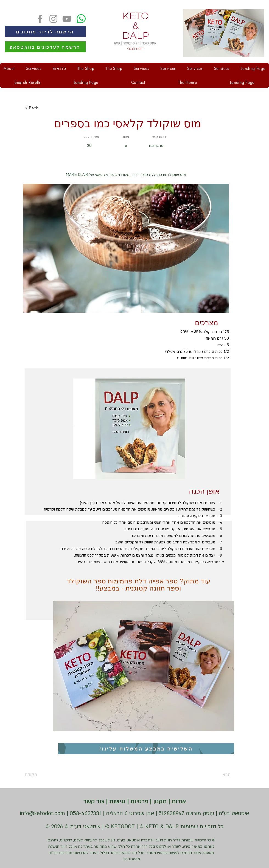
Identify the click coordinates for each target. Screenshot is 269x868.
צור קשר (94, 802)
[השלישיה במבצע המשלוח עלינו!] (146, 749)
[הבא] (217, 775)
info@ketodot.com (43, 813)
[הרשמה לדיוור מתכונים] (45, 31)
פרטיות (138, 802)
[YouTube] (67, 19)
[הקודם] (43, 775)
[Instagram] (53, 19)
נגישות (117, 802)
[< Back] (43, 108)
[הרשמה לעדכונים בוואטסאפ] (45, 47)
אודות (178, 802)
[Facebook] (40, 19)
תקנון (159, 802)
